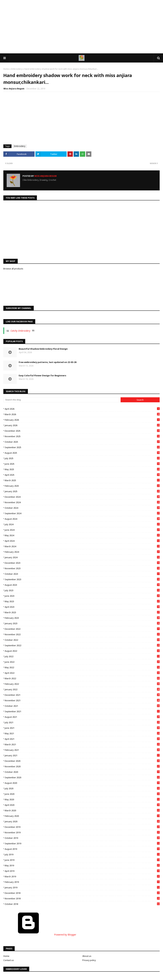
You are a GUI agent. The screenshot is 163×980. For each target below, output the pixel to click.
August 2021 (82, 717)
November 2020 (82, 766)
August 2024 (82, 519)
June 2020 (82, 794)
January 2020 (82, 821)
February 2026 (82, 420)
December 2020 (82, 761)
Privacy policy (89, 960)
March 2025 (82, 480)
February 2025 (82, 486)
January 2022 (82, 689)
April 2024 (82, 541)
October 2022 (82, 640)
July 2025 (82, 458)
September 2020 (82, 777)
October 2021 (82, 706)
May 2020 (82, 799)
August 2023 (82, 585)
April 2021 (82, 739)
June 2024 (82, 530)
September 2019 (82, 843)
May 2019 (82, 865)
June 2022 (82, 662)
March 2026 (82, 414)
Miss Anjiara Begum (14, 89)
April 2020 (82, 805)
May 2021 (82, 733)
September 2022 (82, 645)
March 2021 (82, 744)
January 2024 (82, 557)
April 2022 (82, 673)
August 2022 (82, 651)
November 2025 (82, 436)
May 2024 (82, 535)
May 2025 (82, 469)
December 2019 (82, 827)
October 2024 (82, 508)
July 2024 (82, 524)
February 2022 (82, 684)
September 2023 (82, 579)
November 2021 (82, 700)
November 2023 (82, 568)
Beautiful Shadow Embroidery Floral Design (43, 349)
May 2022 (82, 667)
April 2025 (82, 475)
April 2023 (82, 607)
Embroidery (17, 69)
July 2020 (82, 788)
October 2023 (82, 574)
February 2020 (82, 816)
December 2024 (82, 497)
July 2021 (82, 722)
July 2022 (82, 656)
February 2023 (82, 618)
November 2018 (82, 898)
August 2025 (82, 453)
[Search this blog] (62, 400)
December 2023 (82, 563)
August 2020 (82, 783)
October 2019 (82, 838)
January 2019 (82, 887)
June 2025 (82, 464)
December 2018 (82, 893)
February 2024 (82, 552)
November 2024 (82, 502)
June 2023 (82, 596)
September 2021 (82, 711)
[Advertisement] (81, 27)
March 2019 (82, 876)
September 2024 (82, 513)
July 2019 (82, 854)
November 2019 (82, 832)
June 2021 (82, 728)
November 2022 (82, 634)
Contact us (9, 960)
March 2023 (82, 612)
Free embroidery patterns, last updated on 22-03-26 (48, 362)
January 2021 (82, 755)
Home (6, 69)
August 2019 (82, 849)
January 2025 (82, 491)
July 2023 (82, 590)
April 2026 (82, 409)
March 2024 (82, 546)
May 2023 (82, 601)
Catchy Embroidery (20, 331)
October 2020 (82, 772)
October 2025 (82, 442)
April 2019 (82, 871)
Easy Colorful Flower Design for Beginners (42, 375)
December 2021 (82, 695)
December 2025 (82, 431)
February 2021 (82, 750)
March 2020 (82, 810)
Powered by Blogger (40, 935)
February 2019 (82, 882)
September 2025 (82, 447)
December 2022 (82, 629)
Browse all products (13, 269)
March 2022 (82, 678)
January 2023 (82, 623)
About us (87, 956)
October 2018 (82, 904)
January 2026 (82, 425)
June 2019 (82, 860)
